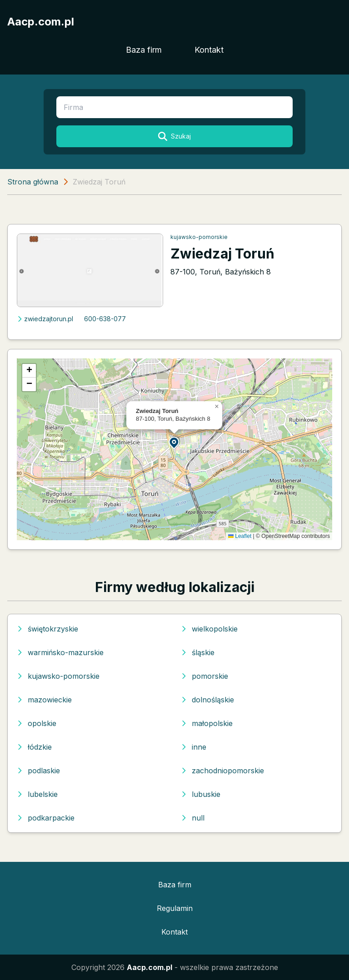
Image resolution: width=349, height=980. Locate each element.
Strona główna (33, 182)
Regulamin (175, 908)
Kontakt (209, 50)
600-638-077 (105, 319)
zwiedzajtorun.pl (45, 319)
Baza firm (144, 50)
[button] (174, 442)
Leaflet (240, 536)
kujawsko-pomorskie (199, 237)
